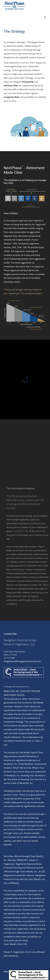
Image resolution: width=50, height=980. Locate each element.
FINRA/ (20, 860)
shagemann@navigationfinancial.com (22, 661)
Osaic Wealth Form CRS (15, 944)
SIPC (26, 860)
